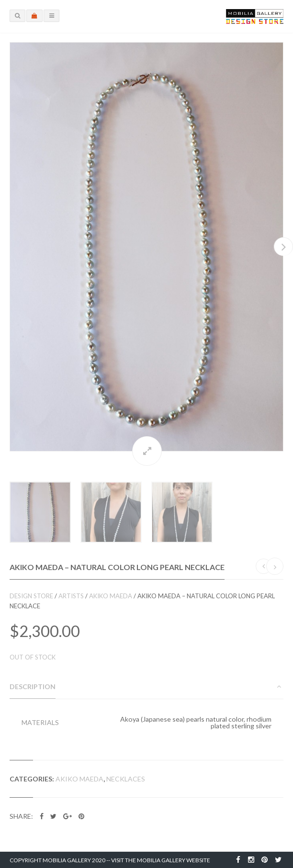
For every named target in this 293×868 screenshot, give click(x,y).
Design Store (31, 596)
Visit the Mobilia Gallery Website (161, 860)
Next (283, 247)
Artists (71, 596)
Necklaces (126, 779)
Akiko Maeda (111, 596)
